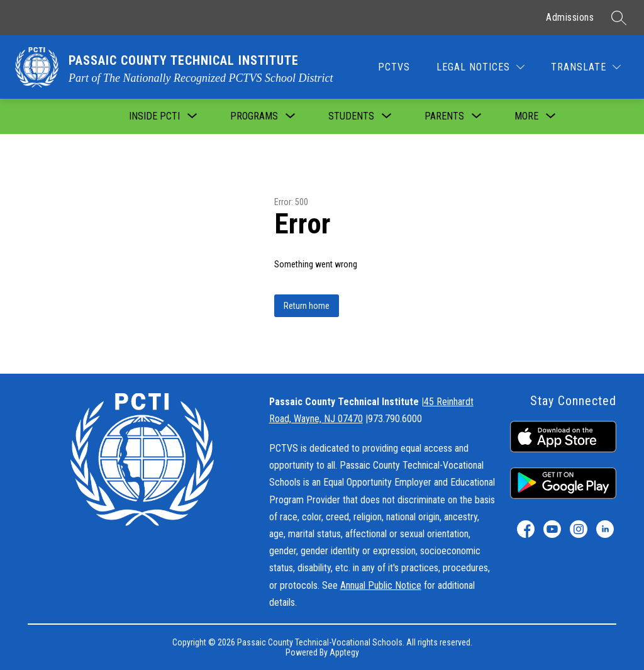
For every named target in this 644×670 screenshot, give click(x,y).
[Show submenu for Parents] (444, 116)
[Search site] (619, 18)
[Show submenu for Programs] (254, 116)
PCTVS (394, 67)
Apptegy (344, 652)
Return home (307, 306)
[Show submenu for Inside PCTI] (154, 116)
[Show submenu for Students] (351, 116)
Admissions (570, 17)
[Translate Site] (586, 67)
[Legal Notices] (480, 67)
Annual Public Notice (381, 585)
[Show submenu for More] (526, 116)
